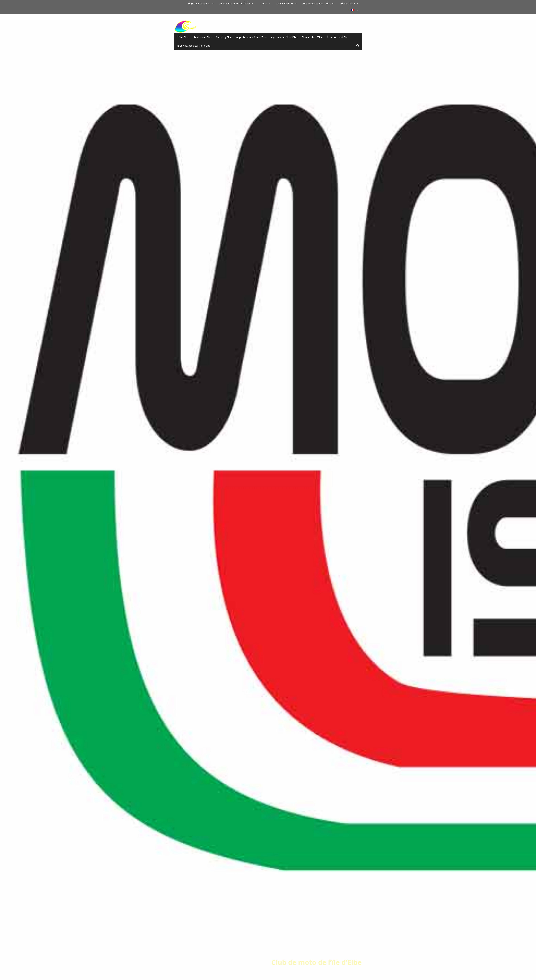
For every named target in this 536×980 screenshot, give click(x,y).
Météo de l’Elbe (288, 3)
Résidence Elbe (202, 37)
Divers (267, 3)
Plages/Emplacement (202, 3)
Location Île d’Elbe (338, 37)
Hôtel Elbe (183, 37)
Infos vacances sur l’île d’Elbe (238, 3)
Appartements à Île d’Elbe (251, 37)
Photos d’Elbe (351, 3)
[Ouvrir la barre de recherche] (358, 46)
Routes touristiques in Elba (320, 3)
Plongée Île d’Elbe (312, 37)
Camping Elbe (224, 37)
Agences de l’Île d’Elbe (284, 37)
